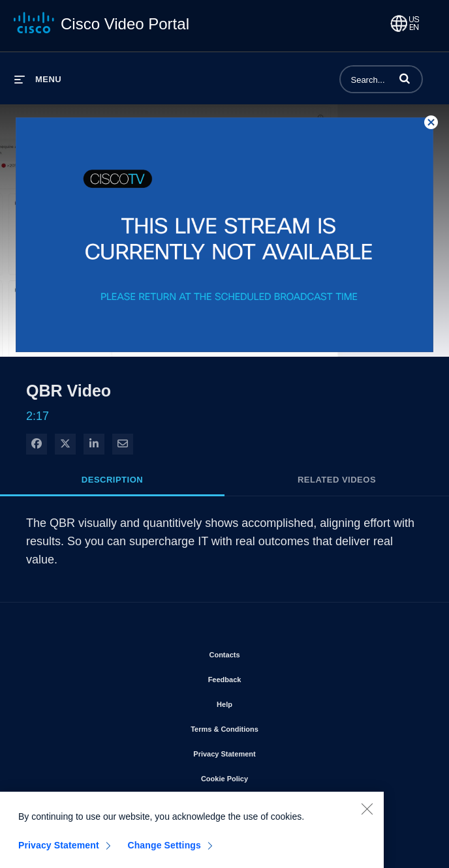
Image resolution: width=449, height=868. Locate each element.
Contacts (261, 652)
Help (262, 702)
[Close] (367, 815)
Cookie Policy (262, 776)
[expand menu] (38, 79)
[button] (405, 78)
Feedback (262, 677)
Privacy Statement (261, 751)
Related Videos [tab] (337, 480)
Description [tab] (112, 480)
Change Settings (164, 852)
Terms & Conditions (262, 726)
